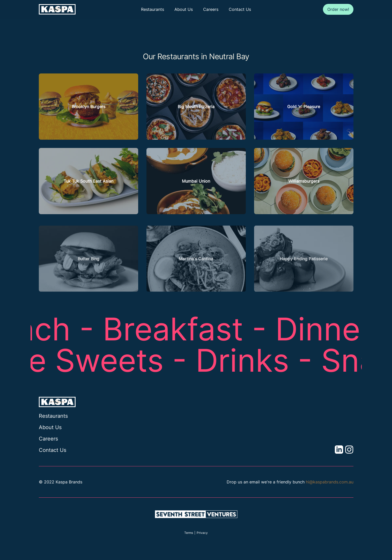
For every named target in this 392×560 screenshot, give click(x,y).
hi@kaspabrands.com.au (330, 482)
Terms (189, 533)
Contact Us (240, 9)
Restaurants (153, 9)
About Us (184, 9)
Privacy (202, 533)
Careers (211, 9)
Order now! (338, 9)
